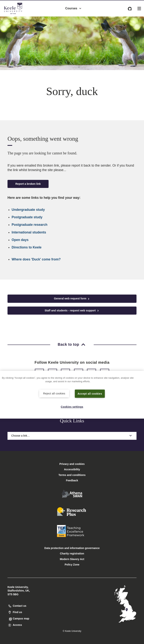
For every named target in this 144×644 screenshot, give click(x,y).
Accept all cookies (90, 393)
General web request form (72, 299)
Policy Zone (72, 565)
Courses (73, 8)
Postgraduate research (30, 225)
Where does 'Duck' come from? (36, 259)
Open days (20, 240)
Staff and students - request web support (72, 311)
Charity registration (72, 553)
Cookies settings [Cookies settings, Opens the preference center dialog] (72, 407)
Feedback (72, 480)
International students (29, 232)
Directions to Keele (27, 247)
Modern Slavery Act (72, 559)
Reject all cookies (54, 393)
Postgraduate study (27, 217)
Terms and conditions (72, 475)
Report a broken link (28, 184)
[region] (72, 395)
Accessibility (14, 18)
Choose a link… (72, 436)
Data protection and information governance (72, 548)
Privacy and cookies (72, 464)
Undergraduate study (28, 210)
